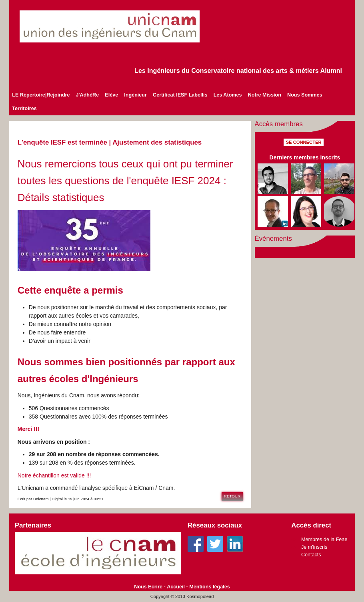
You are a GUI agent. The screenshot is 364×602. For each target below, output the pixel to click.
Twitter (215, 544)
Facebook (196, 544)
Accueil (176, 587)
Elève (111, 95)
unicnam (120, 26)
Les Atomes (228, 95)
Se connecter (304, 142)
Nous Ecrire (148, 587)
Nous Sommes (305, 95)
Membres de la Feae (324, 540)
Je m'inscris (314, 547)
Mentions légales (209, 587)
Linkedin (235, 544)
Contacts (311, 555)
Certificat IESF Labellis (180, 95)
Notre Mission (265, 95)
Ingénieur (135, 95)
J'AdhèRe (88, 95)
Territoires (24, 109)
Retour (232, 496)
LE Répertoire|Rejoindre (41, 95)
